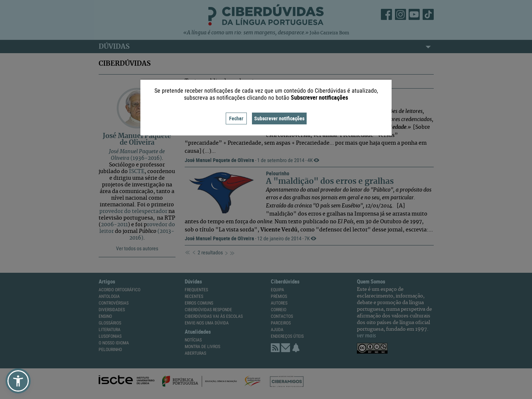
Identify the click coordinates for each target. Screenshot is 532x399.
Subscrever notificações (279, 118)
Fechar (236, 118)
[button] (18, 381)
